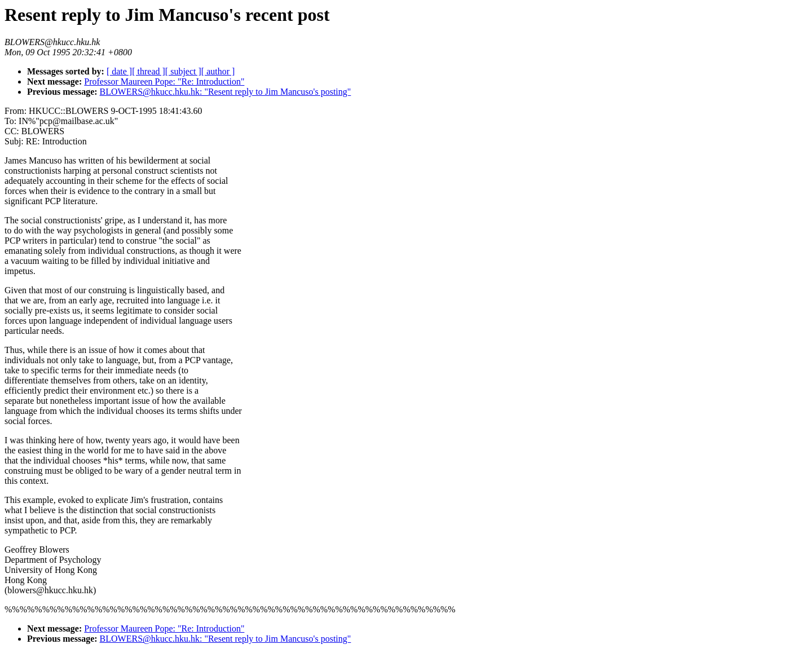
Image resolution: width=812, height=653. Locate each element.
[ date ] (119, 71)
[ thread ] (149, 71)
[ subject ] (183, 71)
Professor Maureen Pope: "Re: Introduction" (164, 81)
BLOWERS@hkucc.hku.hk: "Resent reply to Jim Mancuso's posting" (226, 92)
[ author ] (218, 71)
